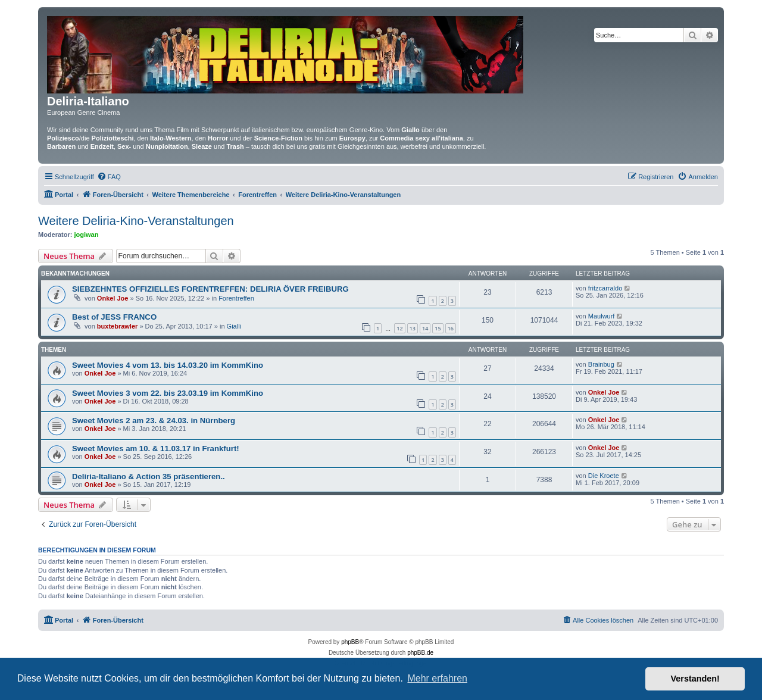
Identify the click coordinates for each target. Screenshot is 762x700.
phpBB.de (420, 653)
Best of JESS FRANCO (114, 317)
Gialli (234, 326)
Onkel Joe (113, 298)
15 (438, 328)
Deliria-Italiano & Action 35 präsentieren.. (149, 476)
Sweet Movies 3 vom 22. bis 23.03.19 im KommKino (168, 393)
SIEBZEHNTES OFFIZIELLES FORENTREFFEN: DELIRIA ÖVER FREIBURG (210, 289)
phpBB (350, 642)
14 (425, 328)
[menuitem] (109, 177)
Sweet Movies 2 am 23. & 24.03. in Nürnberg (154, 421)
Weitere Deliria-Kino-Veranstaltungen (136, 221)
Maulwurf (602, 316)
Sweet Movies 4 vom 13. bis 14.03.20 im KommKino (168, 365)
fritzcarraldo (605, 288)
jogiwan (87, 235)
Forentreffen (236, 298)
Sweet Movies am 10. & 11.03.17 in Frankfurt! (156, 449)
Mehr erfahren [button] (437, 678)
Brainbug (601, 364)
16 (451, 328)
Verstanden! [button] (695, 679)
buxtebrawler (117, 326)
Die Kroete (604, 476)
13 (413, 328)
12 (399, 328)
